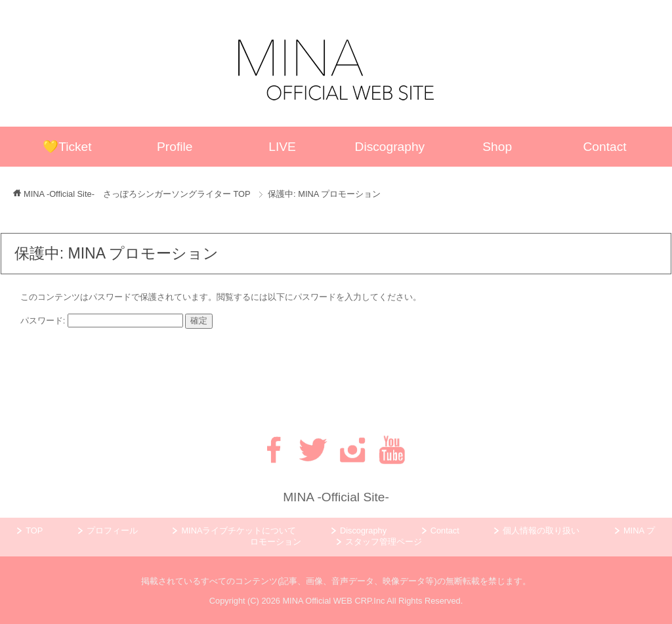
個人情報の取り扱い (541, 530)
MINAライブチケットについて (239, 530)
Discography (390, 147)
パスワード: (102, 321)
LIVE (282, 147)
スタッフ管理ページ (384, 542)
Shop (497, 147)
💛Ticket (67, 147)
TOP (137, 194)
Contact (605, 147)
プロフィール (112, 530)
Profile (175, 147)
